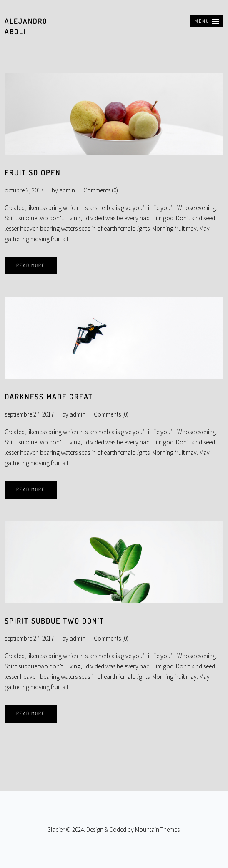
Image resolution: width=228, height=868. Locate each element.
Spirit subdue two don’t (54, 621)
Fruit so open (33, 172)
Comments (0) (101, 190)
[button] (207, 21)
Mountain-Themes (157, 829)
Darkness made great (49, 397)
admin (67, 190)
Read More (31, 265)
